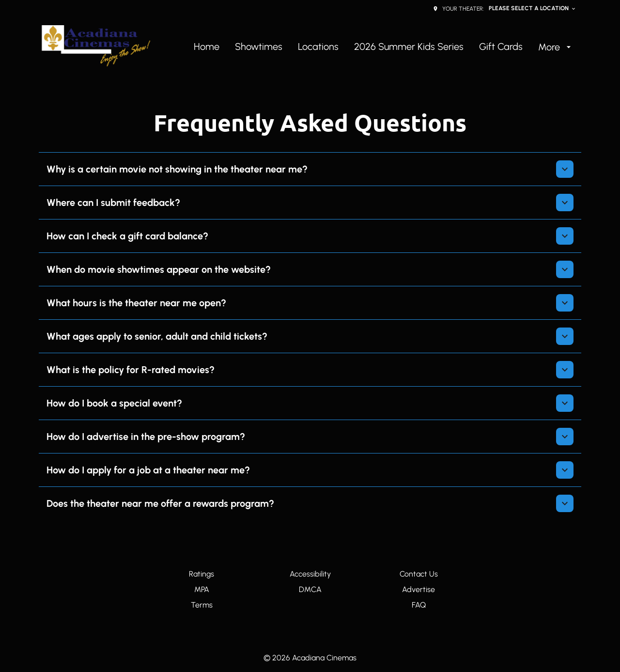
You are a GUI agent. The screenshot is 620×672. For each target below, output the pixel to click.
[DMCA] (310, 590)
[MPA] (202, 590)
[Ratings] (201, 574)
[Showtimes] (259, 47)
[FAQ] (419, 605)
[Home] (207, 47)
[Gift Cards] (501, 47)
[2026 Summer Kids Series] (409, 47)
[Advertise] (418, 590)
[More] (556, 47)
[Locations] (318, 47)
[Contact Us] (419, 574)
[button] (310, 169)
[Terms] (202, 605)
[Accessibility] (310, 574)
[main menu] (384, 47)
